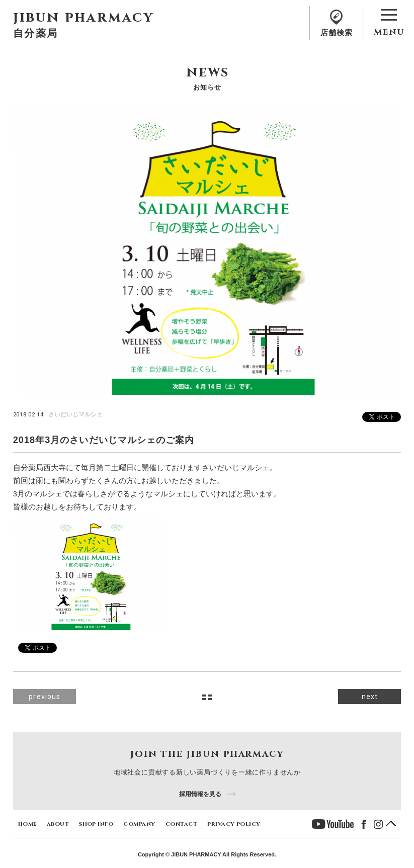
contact (181, 824)
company (139, 824)
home (27, 824)
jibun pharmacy (84, 17)
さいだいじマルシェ (75, 414)
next (370, 697)
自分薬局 (36, 33)
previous (45, 697)
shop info (96, 824)
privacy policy (234, 824)
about (58, 824)
